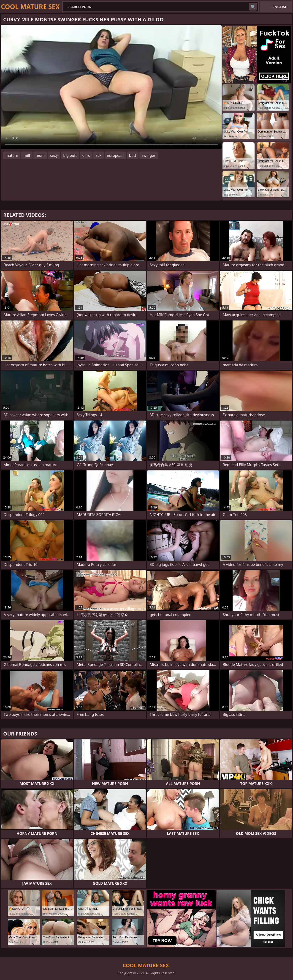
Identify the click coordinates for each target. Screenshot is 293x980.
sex (99, 155)
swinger (149, 155)
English (280, 7)
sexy (54, 155)
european (115, 155)
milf (27, 155)
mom (40, 155)
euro (86, 155)
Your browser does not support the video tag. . (111, 87)
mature (12, 155)
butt (133, 155)
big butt (70, 155)
